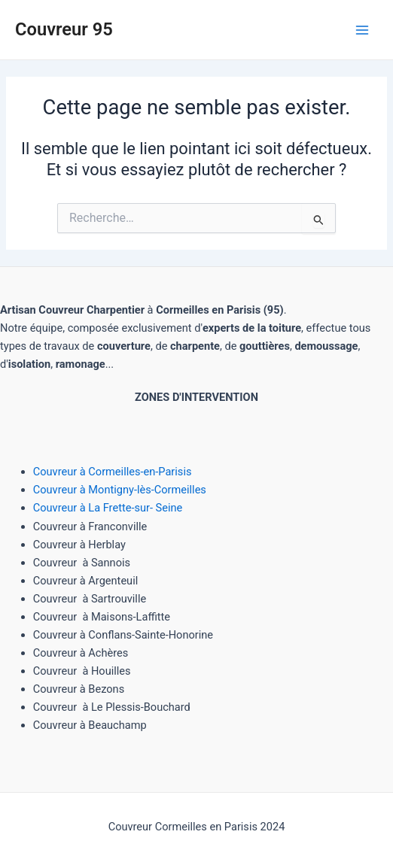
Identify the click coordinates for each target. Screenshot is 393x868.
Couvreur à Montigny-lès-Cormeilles (120, 490)
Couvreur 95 (64, 29)
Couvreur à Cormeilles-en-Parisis (113, 472)
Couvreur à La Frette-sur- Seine (108, 508)
